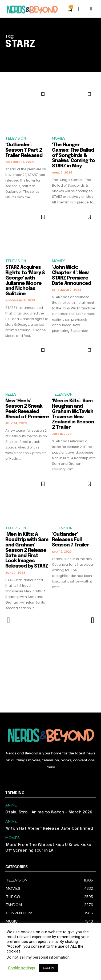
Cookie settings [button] (22, 968)
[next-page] (92, 620)
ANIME (11, 805)
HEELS (11, 394)
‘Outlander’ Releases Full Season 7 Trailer (70, 540)
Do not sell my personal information (38, 957)
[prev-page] (9, 620)
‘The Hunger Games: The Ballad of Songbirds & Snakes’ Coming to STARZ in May (73, 156)
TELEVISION (16, 138)
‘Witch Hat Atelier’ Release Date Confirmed (49, 829)
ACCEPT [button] (49, 968)
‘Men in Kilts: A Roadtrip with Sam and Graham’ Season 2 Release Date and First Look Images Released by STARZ (27, 550)
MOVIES (59, 138)
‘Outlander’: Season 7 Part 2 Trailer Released (24, 150)
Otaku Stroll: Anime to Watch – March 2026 (49, 812)
